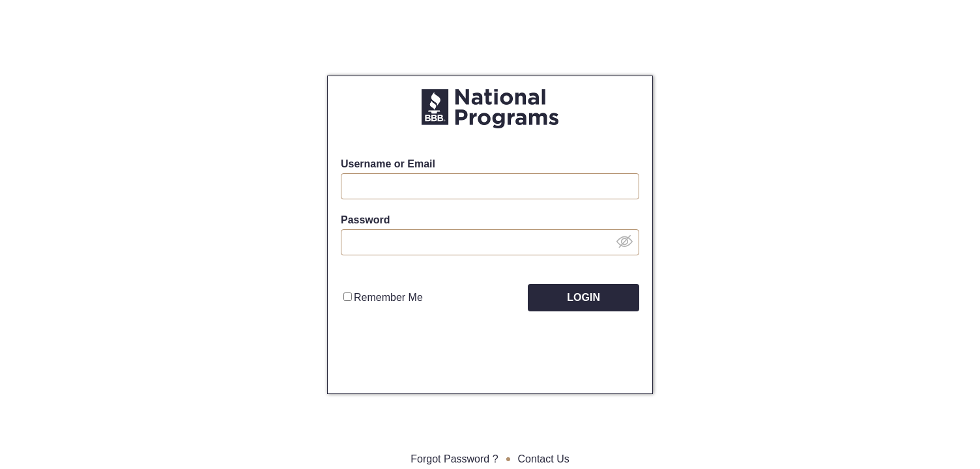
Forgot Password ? (454, 459)
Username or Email (388, 164)
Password (366, 220)
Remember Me (383, 297)
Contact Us (544, 459)
